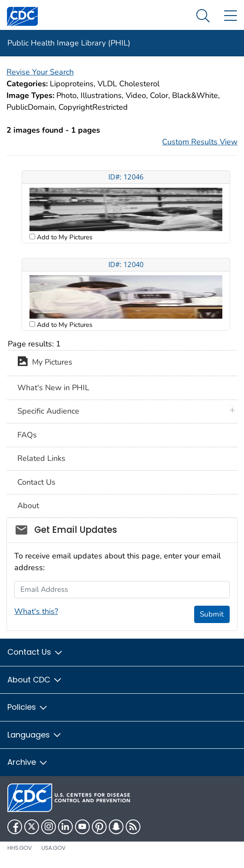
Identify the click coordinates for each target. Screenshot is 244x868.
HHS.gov (20, 848)
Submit (212, 614)
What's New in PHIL (53, 388)
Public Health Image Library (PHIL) (69, 43)
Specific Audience (48, 411)
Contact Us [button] (35, 652)
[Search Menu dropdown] (203, 16)
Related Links (41, 458)
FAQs (27, 435)
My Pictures (45, 363)
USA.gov (53, 848)
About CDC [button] (35, 680)
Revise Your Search (40, 72)
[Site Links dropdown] (230, 16)
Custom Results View (200, 142)
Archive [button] (28, 762)
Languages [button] (35, 735)
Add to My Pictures (64, 237)
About (28, 506)
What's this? (36, 611)
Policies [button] (28, 707)
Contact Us (36, 482)
